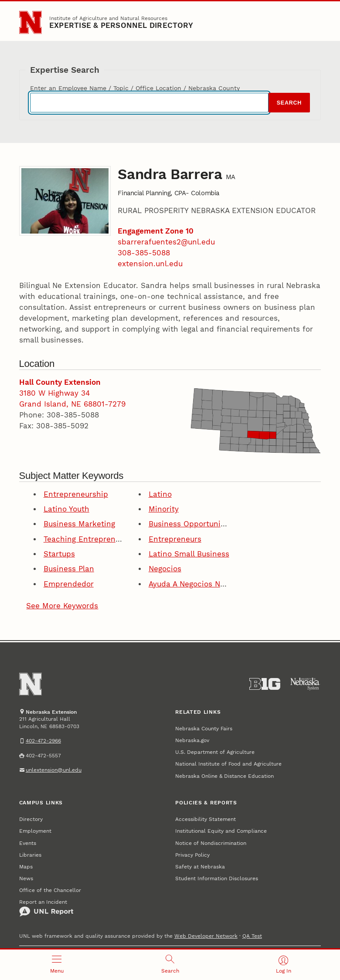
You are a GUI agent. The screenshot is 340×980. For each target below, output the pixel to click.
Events (28, 843)
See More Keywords (62, 606)
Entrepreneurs (175, 539)
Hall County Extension (60, 382)
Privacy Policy (192, 855)
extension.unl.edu (150, 264)
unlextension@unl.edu (54, 770)
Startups (59, 554)
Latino (160, 494)
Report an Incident (46, 908)
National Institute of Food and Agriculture (228, 764)
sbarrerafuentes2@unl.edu (166, 242)
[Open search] (170, 965)
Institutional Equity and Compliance (221, 831)
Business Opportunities (191, 524)
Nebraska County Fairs (204, 728)
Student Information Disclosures (217, 878)
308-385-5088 (144, 253)
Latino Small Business (189, 554)
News (26, 878)
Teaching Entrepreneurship (93, 539)
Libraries (30, 855)
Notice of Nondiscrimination (211, 843)
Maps (26, 866)
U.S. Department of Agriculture (215, 752)
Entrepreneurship (76, 494)
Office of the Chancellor (50, 890)
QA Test (252, 936)
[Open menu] (57, 965)
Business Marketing (79, 524)
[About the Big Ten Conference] (265, 684)
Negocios (165, 569)
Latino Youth (66, 509)
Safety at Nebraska (200, 866)
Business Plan (69, 569)
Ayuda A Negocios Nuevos (195, 584)
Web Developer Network (206, 936)
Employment (35, 831)
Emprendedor (69, 584)
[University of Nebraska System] (305, 684)
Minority (164, 509)
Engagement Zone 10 (156, 231)
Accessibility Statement (206, 819)
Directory (31, 819)
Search (289, 103)
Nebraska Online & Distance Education (224, 776)
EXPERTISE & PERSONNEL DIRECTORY (121, 25)
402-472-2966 (43, 741)
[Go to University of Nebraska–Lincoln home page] (31, 22)
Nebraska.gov (192, 740)
